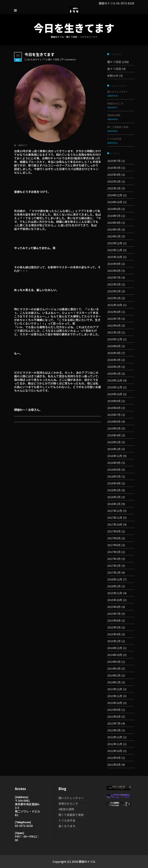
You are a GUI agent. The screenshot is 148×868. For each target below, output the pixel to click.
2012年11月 (115, 744)
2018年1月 (114, 504)
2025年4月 (114, 174)
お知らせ (113, 75)
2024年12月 (115, 195)
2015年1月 (114, 641)
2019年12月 (115, 380)
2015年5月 (114, 627)
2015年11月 (115, 593)
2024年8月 (114, 209)
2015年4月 (114, 634)
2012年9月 (114, 758)
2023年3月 (114, 284)
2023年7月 (114, 277)
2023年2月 (114, 291)
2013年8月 (114, 716)
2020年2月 (114, 367)
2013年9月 (114, 710)
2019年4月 (114, 435)
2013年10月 (115, 703)
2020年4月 (114, 353)
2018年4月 (114, 483)
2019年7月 (114, 415)
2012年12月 (115, 737)
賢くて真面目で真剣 (118, 127)
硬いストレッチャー (118, 92)
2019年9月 (114, 401)
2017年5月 (114, 552)
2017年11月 (115, 517)
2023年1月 (114, 298)
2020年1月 (114, 373)
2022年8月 (114, 312)
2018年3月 (114, 490)
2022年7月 (114, 319)
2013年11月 (115, 696)
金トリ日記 (114, 69)
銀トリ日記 (72, 37)
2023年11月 (115, 250)
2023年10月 (115, 257)
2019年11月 (115, 387)
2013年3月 (114, 730)
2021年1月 (114, 332)
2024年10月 (115, 202)
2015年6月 (114, 620)
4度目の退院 (114, 115)
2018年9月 (114, 463)
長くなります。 (68, 826)
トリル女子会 (114, 139)
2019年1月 (114, 449)
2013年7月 (114, 723)
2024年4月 (114, 222)
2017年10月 (115, 524)
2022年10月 (115, 305)
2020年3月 (114, 360)
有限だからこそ (115, 103)
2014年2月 (114, 675)
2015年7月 (114, 614)
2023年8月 (114, 271)
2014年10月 (115, 655)
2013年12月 (115, 689)
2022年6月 (114, 325)
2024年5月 (114, 216)
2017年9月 (114, 531)
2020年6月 (114, 346)
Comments (70, 59)
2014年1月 (114, 682)
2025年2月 (114, 181)
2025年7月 (114, 161)
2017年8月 (114, 538)
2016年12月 (115, 579)
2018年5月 (114, 476)
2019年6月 (114, 421)
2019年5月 (114, 428)
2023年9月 (114, 264)
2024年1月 (114, 236)
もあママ (35, 59)
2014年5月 (114, 662)
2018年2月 (114, 497)
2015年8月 (114, 607)
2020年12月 (115, 339)
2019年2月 (114, 442)
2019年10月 (115, 394)
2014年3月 (114, 668)
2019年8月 (114, 408)
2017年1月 (114, 572)
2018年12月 (115, 456)
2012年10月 (115, 751)
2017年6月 (114, 545)
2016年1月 (114, 586)
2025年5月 (114, 168)
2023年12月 (115, 243)
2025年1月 (114, 188)
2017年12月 (115, 511)
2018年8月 (114, 469)
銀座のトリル (57, 37)
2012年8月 (114, 764)
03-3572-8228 (125, 3)
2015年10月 (115, 600)
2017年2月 (114, 566)
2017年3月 (114, 559)
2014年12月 (115, 648)
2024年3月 (114, 229)
